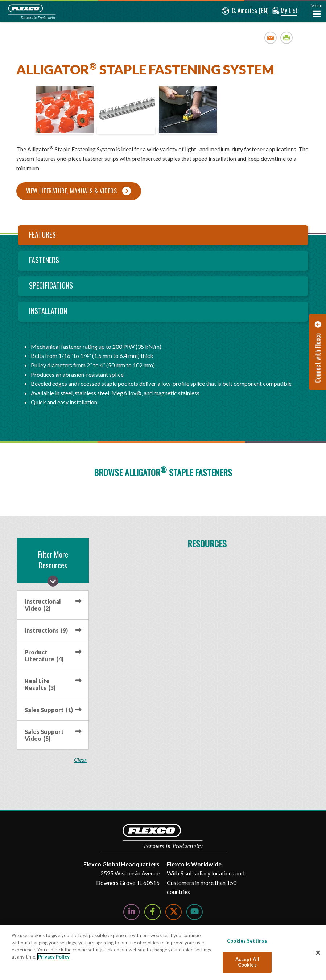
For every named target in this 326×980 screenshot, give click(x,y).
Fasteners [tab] (44, 260)
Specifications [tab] (51, 285)
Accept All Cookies (247, 962)
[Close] (318, 953)
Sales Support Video (44, 735)
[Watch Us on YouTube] (195, 912)
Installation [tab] (48, 311)
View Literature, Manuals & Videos (72, 191)
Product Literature (44, 656)
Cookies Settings (247, 941)
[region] (163, 952)
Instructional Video (43, 605)
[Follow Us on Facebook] (152, 912)
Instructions (46, 630)
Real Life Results (40, 684)
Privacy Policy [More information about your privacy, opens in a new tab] (54, 957)
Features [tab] (42, 234)
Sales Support (49, 710)
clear (81, 760)
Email (271, 38)
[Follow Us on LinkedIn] (131, 912)
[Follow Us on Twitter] (174, 912)
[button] (239, 11)
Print (287, 38)
